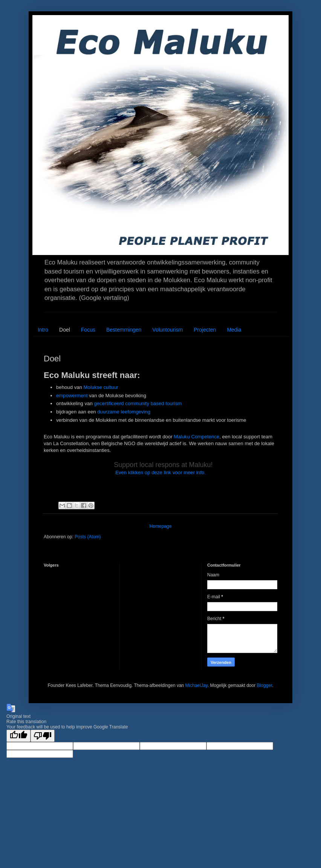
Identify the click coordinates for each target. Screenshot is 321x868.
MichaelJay (196, 685)
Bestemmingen (124, 330)
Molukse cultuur (101, 387)
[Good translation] (18, 736)
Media (234, 330)
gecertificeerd (109, 403)
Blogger (264, 685)
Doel (65, 330)
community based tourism (153, 403)
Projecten (205, 330)
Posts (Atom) (88, 537)
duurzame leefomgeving (124, 412)
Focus (88, 330)
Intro (43, 330)
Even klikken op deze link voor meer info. (160, 472)
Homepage (161, 526)
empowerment (72, 396)
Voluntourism (167, 330)
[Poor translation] (43, 736)
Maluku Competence (196, 437)
